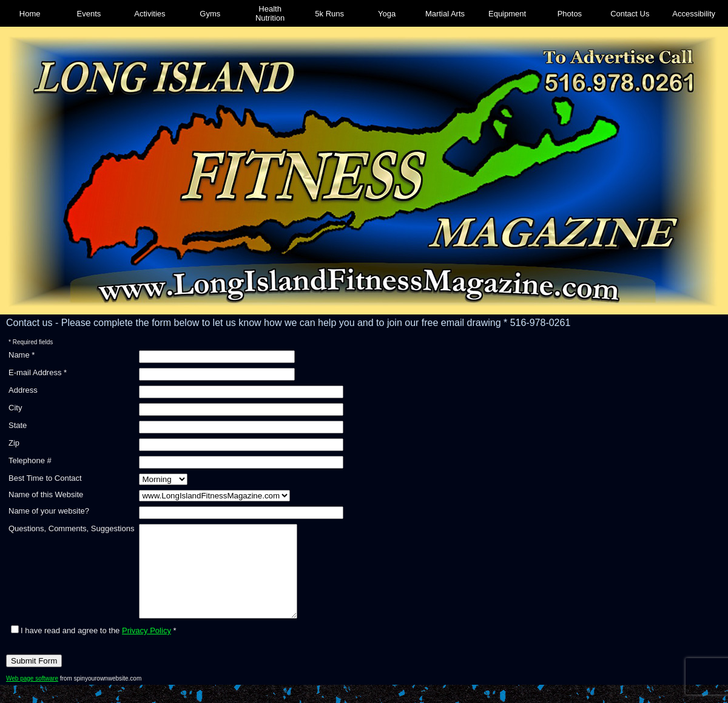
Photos (570, 14)
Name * (22, 355)
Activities (150, 14)
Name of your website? (49, 511)
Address (23, 390)
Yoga (387, 14)
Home (30, 14)
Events (89, 14)
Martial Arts (445, 14)
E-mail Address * (38, 372)
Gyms (210, 14)
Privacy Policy (147, 649)
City (15, 408)
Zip (14, 443)
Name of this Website (46, 494)
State (18, 425)
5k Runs (329, 14)
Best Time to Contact (45, 478)
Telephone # (30, 460)
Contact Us (630, 14)
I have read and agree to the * (94, 649)
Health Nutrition (270, 13)
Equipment (507, 14)
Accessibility (694, 14)
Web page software (32, 697)
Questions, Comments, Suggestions (71, 528)
